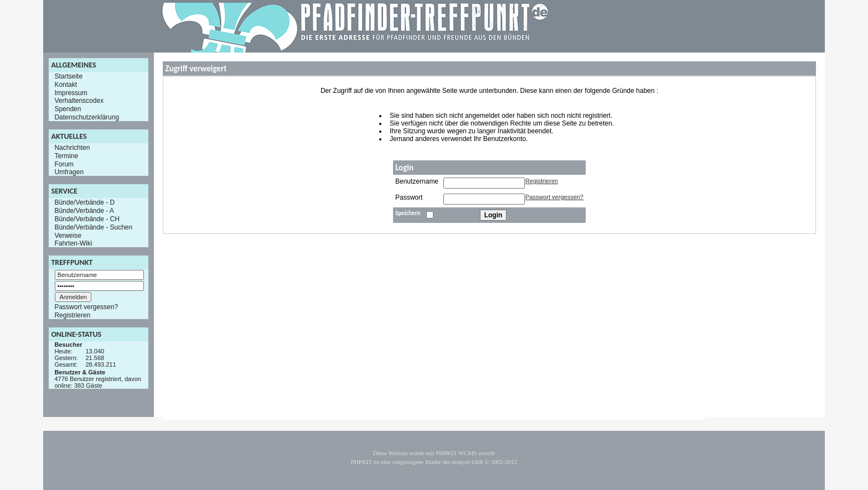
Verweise (68, 235)
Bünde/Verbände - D (84, 202)
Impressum (71, 92)
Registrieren (72, 315)
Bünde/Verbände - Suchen (93, 227)
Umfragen (69, 172)
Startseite (68, 76)
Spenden (68, 109)
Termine (66, 156)
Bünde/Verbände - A (84, 211)
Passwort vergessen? (86, 307)
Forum (64, 164)
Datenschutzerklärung (87, 117)
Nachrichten (72, 148)
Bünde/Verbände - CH (87, 219)
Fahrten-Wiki (73, 243)
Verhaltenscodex (79, 101)
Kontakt (66, 85)
